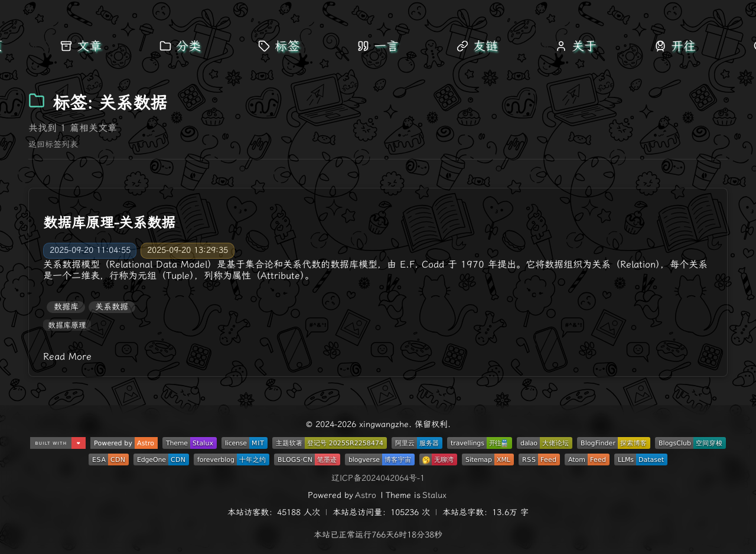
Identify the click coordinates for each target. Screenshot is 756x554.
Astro (366, 495)
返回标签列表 (53, 144)
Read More (67, 356)
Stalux (434, 495)
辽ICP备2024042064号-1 (378, 478)
